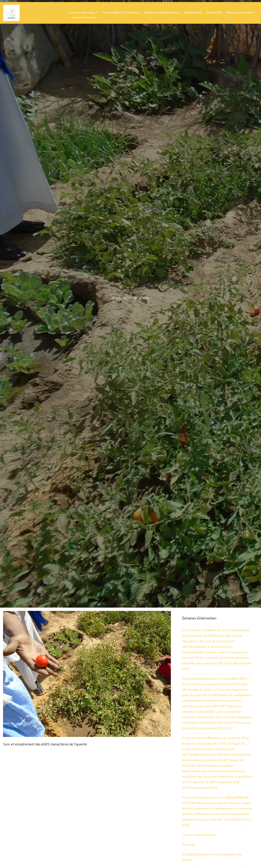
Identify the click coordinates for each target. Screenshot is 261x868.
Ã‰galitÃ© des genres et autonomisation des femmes (212, 858)
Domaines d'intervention (162, 13)
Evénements (193, 13)
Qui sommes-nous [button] (82, 13)
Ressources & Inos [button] (239, 13)
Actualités (214, 13)
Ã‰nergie (189, 845)
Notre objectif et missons (121, 13)
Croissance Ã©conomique (199, 835)
